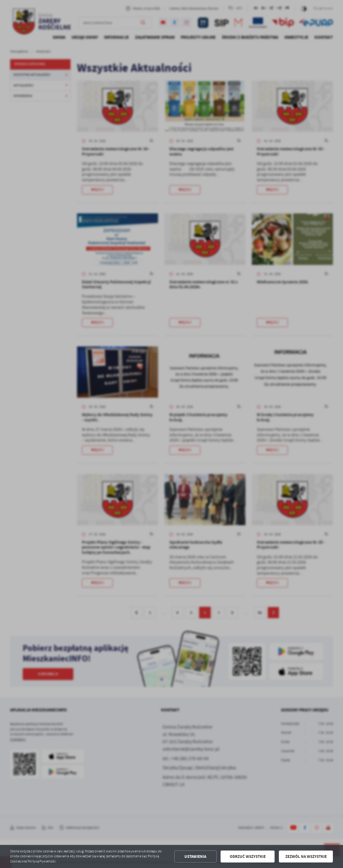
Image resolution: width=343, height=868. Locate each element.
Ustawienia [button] (195, 857)
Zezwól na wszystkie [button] (306, 857)
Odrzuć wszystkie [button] (248, 857)
